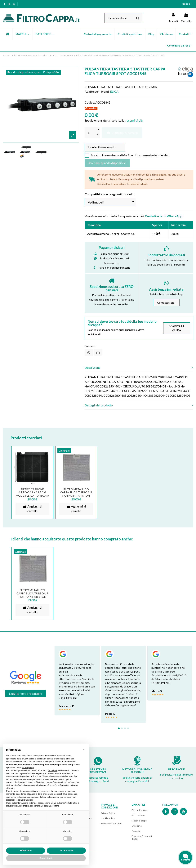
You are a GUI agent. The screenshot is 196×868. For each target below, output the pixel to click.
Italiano (188, 4)
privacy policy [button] (28, 759)
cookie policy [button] (28, 767)
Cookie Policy (108, 818)
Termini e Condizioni (111, 823)
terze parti (53, 770)
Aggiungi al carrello (122, 133)
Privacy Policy (108, 813)
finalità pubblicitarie (24, 782)
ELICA (114, 91)
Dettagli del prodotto (139, 405)
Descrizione (139, 368)
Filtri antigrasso (139, 810)
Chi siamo (137, 826)
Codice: (90, 102)
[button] (22, 34)
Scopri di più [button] (46, 858)
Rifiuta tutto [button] (26, 850)
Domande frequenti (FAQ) (142, 837)
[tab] (139, 368)
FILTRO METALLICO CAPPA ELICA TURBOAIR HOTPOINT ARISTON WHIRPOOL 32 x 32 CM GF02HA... (76, 496)
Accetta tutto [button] (66, 850)
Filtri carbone (138, 815)
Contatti (136, 831)
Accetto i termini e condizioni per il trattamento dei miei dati (130, 155)
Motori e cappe (139, 821)
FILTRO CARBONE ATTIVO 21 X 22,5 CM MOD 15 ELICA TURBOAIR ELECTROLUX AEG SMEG (32, 494)
